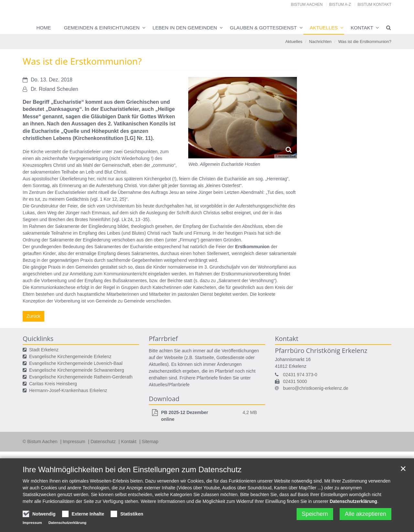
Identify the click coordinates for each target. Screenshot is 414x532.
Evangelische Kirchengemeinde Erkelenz (70, 356)
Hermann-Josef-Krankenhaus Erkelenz (68, 390)
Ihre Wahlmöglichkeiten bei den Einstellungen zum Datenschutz (132, 469)
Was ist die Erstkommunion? (365, 42)
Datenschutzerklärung (353, 501)
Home (44, 28)
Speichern (315, 514)
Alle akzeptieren (365, 514)
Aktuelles (324, 28)
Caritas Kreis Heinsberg (53, 384)
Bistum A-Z (340, 5)
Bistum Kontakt (375, 5)
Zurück (33, 316)
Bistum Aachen (307, 5)
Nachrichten (320, 42)
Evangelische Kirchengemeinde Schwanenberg (76, 370)
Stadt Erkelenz (44, 350)
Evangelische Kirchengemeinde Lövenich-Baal (76, 363)
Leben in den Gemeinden (185, 28)
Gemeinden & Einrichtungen (102, 28)
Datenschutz (104, 442)
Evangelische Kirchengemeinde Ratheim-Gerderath (81, 377)
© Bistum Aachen (41, 442)
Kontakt (362, 28)
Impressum (75, 442)
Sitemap (150, 442)
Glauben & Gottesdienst (263, 28)
